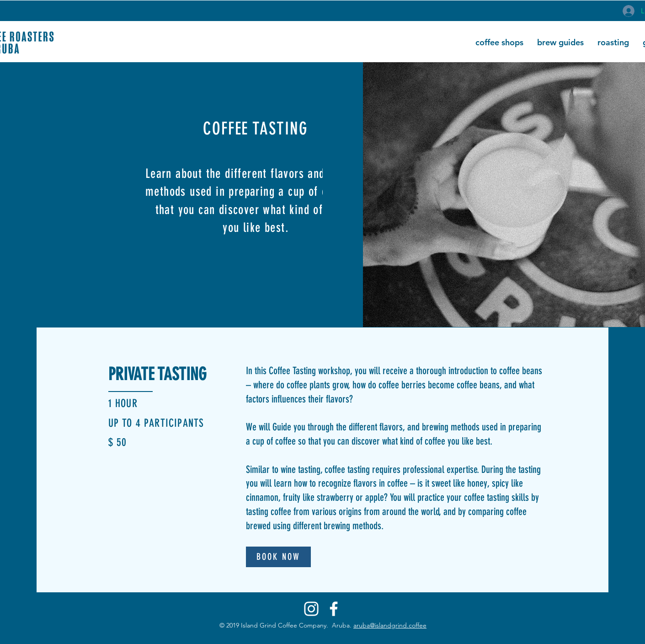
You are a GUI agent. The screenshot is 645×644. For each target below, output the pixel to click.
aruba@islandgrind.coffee (390, 625)
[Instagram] (311, 609)
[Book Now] (278, 557)
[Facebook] (334, 609)
